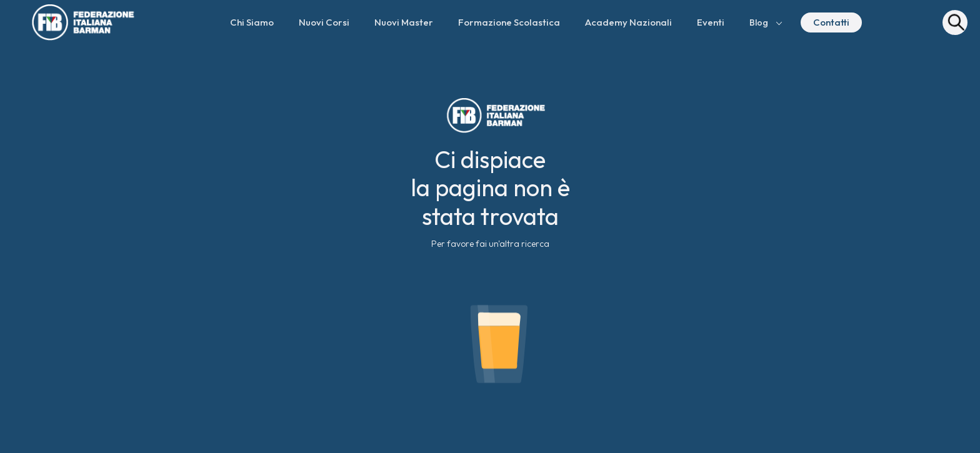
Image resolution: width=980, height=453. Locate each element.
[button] (767, 22)
